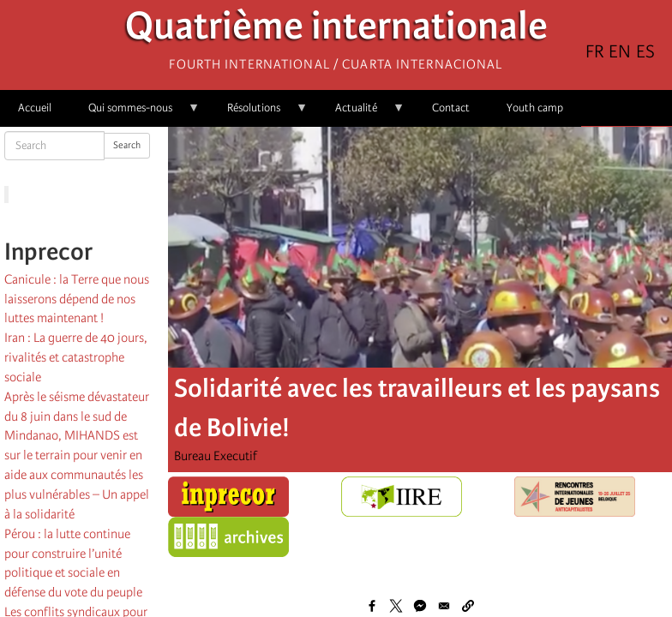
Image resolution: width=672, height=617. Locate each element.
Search (127, 145)
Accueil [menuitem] (35, 108)
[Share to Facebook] (372, 606)
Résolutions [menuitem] (258, 114)
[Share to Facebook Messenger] (420, 606)
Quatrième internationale (336, 30)
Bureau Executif (216, 456)
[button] (468, 606)
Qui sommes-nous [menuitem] (135, 114)
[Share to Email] (444, 606)
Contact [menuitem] (451, 108)
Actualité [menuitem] (361, 114)
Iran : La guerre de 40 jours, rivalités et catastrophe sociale (76, 357)
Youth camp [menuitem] (535, 108)
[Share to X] (396, 606)
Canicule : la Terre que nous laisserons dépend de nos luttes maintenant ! (77, 299)
